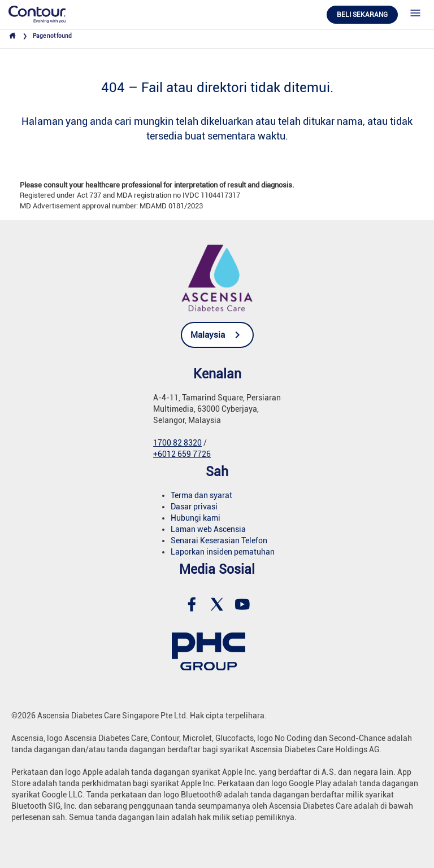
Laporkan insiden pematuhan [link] (223, 552)
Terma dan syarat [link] (201, 495)
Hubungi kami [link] (196, 518)
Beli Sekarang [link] (362, 15)
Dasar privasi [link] (194, 507)
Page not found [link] (52, 36)
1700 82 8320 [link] (177, 443)
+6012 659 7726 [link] (182, 454)
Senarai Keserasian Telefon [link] (219, 540)
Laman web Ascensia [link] (208, 529)
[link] (37, 14)
